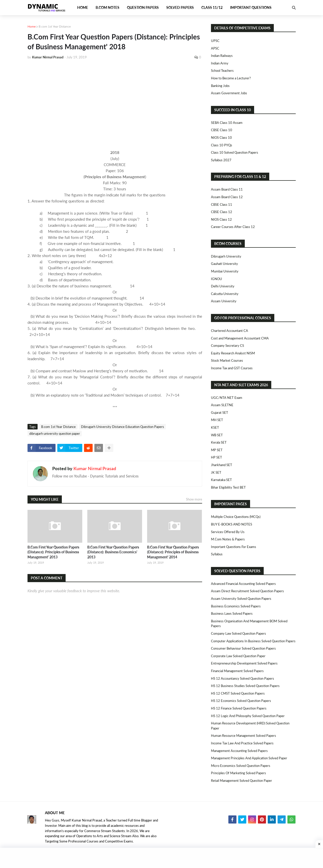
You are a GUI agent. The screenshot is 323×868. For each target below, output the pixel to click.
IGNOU (217, 279)
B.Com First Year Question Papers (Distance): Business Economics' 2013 (113, 552)
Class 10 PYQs (222, 145)
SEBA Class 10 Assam (227, 123)
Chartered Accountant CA (230, 331)
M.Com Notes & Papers (228, 539)
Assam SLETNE (222, 405)
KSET (215, 427)
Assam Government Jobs (229, 93)
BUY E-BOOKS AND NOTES (232, 524)
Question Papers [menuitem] (143, 7)
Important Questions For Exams (234, 547)
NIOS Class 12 (221, 219)
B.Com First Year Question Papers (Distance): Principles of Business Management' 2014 (173, 552)
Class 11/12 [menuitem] (212, 7)
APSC (215, 48)
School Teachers (222, 71)
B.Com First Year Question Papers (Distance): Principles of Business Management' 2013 (53, 552)
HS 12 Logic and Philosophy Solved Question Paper (248, 716)
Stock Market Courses (227, 360)
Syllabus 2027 (221, 160)
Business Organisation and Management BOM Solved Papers (249, 624)
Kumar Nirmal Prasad (95, 468)
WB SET (217, 435)
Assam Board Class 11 (227, 189)
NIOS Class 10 (221, 138)
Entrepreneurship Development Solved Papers (244, 663)
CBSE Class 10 (222, 130)
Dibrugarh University (226, 256)
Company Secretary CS (227, 346)
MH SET (217, 420)
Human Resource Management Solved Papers (244, 736)
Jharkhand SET (222, 465)
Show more (194, 499)
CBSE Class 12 (222, 212)
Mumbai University (225, 271)
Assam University (224, 301)
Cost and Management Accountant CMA (240, 338)
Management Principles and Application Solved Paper (249, 758)
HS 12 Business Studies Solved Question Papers (245, 686)
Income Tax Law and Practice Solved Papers (242, 743)
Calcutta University (225, 294)
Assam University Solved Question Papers (241, 599)
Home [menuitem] (83, 7)
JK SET (216, 472)
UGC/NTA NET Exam (227, 398)
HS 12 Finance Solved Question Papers (239, 708)
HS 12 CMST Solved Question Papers (238, 693)
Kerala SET (219, 442)
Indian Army (220, 63)
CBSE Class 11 (222, 204)
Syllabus (217, 554)
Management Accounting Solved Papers (239, 751)
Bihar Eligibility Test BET (228, 487)
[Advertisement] (115, 102)
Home (32, 26)
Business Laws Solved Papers (232, 613)
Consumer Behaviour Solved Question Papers (243, 648)
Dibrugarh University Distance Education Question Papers (123, 427)
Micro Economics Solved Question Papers (241, 766)
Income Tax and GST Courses (232, 368)
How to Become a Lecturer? (231, 78)
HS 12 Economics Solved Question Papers (241, 701)
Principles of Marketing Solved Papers (238, 773)
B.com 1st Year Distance (55, 26)
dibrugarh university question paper (55, 433)
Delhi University (223, 286)
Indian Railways (222, 56)
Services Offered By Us (228, 532)
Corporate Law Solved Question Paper (238, 656)
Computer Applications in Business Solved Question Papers (253, 641)
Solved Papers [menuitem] (180, 7)
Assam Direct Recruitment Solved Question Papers (247, 591)
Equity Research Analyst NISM (233, 353)
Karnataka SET (221, 480)
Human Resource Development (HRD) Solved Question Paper (250, 726)
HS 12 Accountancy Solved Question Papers (243, 678)
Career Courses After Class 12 (233, 227)
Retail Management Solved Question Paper (241, 781)
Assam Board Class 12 (227, 197)
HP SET (217, 457)
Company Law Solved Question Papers (238, 633)
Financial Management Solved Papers (237, 671)
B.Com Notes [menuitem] (107, 7)
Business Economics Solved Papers (236, 606)
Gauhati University (224, 264)
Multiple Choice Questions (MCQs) (236, 517)
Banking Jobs (220, 86)
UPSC (215, 41)
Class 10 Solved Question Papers (235, 152)
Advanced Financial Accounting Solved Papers (243, 584)
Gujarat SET (220, 413)
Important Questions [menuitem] (251, 7)
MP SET (217, 450)
